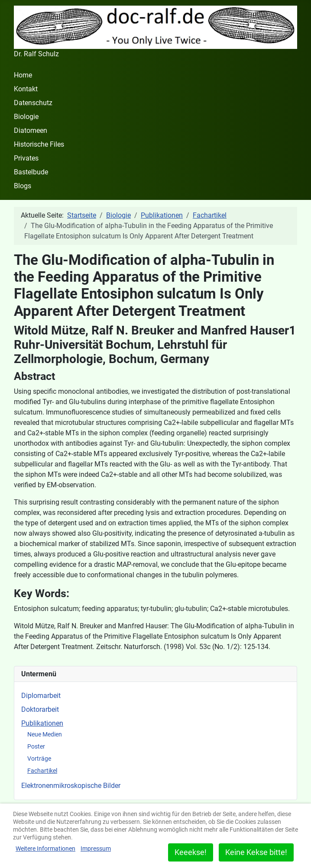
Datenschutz (33, 103)
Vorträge (39, 759)
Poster (36, 746)
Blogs (23, 186)
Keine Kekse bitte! (256, 852)
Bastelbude (31, 172)
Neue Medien (45, 734)
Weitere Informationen (45, 849)
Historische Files (39, 144)
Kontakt (26, 89)
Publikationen (42, 723)
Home (23, 75)
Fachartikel (42, 771)
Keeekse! (191, 852)
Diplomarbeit (41, 696)
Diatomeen (31, 130)
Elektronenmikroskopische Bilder (71, 786)
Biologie (26, 117)
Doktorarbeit (40, 709)
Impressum (96, 849)
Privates (26, 158)
